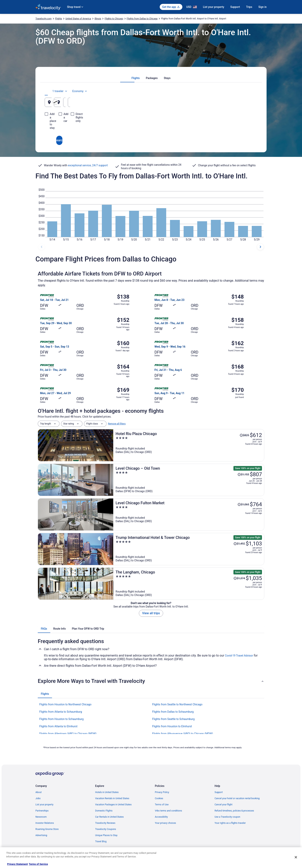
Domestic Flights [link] (104, 811)
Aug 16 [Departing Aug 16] (201, 104)
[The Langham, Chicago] (189, 584)
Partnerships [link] (42, 811)
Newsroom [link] (41, 817)
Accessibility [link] (161, 817)
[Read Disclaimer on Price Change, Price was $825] (244, 435)
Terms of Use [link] (162, 805)
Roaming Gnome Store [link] (47, 829)
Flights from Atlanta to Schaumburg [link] (61, 712)
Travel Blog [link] (101, 841)
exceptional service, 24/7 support (88, 165)
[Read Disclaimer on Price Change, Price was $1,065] (243, 504)
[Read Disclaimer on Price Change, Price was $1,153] (243, 474)
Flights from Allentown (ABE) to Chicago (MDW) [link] (68, 734)
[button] (151, 681)
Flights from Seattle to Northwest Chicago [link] (177, 704)
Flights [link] (59, 19)
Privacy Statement (17, 864)
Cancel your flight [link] (224, 805)
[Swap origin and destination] (116, 102)
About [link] (39, 792)
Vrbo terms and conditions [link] (168, 811)
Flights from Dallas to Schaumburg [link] (173, 712)
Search (151, 126)
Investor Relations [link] (45, 823)
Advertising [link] (41, 835)
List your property (214, 7)
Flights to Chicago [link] (114, 19)
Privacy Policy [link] (162, 792)
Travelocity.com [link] (44, 19)
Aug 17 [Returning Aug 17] (237, 104)
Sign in (262, 7)
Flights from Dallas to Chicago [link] (142, 19)
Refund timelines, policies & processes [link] (234, 811)
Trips (249, 7)
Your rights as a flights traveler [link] (230, 823)
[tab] (136, 78)
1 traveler (225, 91)
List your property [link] (44, 805)
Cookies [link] (159, 798)
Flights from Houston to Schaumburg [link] (61, 719)
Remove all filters (117, 424)
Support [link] (219, 792)
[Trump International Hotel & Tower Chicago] (189, 549)
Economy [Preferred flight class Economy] (245, 91)
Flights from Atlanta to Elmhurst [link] (58, 726)
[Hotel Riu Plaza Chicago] (189, 445)
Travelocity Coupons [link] (106, 829)
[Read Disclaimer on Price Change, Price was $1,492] (239, 544)
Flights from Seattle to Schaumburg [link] (173, 719)
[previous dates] (42, 247)
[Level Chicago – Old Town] (189, 480)
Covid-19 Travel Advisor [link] (239, 656)
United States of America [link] (78, 19)
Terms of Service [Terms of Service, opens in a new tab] (38, 864)
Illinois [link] (98, 19)
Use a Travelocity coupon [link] (227, 817)
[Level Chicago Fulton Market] (189, 514)
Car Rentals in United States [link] (109, 817)
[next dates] (260, 247)
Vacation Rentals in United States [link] (112, 798)
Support (235, 7)
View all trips (151, 613)
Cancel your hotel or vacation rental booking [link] (237, 798)
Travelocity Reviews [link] (105, 823)
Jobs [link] (38, 798)
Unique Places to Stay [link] (106, 835)
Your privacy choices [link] (165, 823)
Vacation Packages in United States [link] (113, 805)
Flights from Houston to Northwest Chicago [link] (65, 704)
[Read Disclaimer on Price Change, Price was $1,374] (239, 578)
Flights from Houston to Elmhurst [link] (172, 726)
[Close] (296, 857)
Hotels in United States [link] (107, 792)
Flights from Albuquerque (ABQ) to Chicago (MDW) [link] (183, 734)
